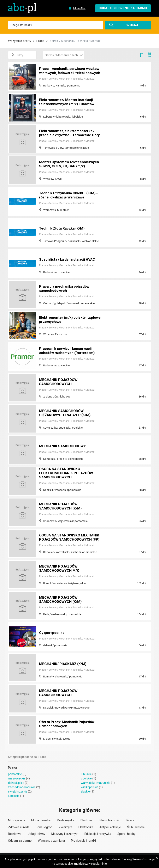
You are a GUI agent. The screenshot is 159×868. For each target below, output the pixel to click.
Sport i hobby (126, 834)
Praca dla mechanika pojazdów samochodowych (66, 289)
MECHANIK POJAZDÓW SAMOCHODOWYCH (59, 382)
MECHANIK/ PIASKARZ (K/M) (64, 664)
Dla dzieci (87, 820)
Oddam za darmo (20, 841)
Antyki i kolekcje (110, 827)
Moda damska (41, 820)
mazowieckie (17, 778)
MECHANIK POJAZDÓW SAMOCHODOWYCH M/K (60, 569)
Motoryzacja (17, 820)
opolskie (86, 778)
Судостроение (52, 633)
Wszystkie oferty (20, 41)
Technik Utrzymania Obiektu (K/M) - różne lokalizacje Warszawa (70, 195)
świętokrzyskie (18, 791)
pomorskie (15, 774)
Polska (12, 768)
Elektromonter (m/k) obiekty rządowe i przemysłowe (64, 320)
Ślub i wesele (136, 827)
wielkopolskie (90, 787)
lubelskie (14, 796)
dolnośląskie (16, 783)
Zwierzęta (65, 827)
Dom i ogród (44, 827)
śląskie (85, 791)
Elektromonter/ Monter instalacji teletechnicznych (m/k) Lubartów (68, 102)
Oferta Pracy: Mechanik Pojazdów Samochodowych (68, 724)
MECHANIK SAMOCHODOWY (64, 446)
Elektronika (86, 827)
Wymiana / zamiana (51, 841)
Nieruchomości (110, 820)
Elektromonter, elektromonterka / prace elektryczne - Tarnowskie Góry (71, 133)
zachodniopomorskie (22, 787)
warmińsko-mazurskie (96, 783)
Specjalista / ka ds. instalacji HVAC (69, 260)
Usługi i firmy (36, 834)
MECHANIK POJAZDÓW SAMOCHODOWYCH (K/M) (62, 506)
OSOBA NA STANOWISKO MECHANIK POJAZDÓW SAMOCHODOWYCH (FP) (71, 538)
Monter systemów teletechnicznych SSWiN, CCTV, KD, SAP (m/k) (70, 164)
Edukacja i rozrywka (98, 834)
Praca (40, 41)
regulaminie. (99, 864)
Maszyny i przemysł (65, 834)
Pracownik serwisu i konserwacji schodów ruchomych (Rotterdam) (68, 351)
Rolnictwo (15, 834)
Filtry (17, 55)
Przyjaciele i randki (83, 841)
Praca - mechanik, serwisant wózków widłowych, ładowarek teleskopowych (71, 69)
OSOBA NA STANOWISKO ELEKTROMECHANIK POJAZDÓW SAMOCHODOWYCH (67, 474)
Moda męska (66, 820)
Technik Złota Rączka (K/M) (63, 228)
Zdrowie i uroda (19, 827)
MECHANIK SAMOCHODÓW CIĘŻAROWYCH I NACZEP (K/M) (66, 413)
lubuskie (86, 774)
